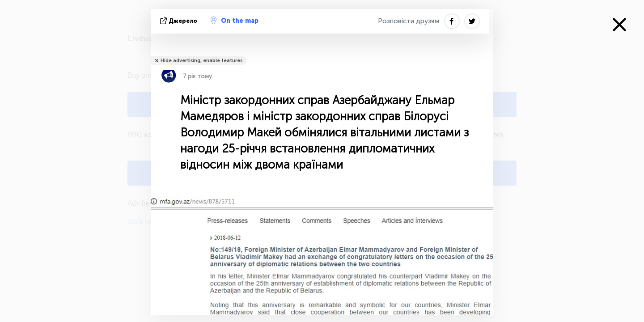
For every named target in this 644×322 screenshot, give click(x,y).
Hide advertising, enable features (201, 61)
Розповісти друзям (409, 21)
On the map (235, 21)
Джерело (180, 21)
